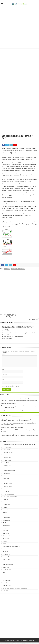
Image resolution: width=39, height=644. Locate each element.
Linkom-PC (31, 640)
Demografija (6, 531)
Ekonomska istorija (7, 536)
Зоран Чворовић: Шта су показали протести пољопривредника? (17, 419)
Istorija (4, 544)
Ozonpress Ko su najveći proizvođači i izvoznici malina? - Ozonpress (18, 434)
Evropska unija (6, 539)
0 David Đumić (6, 450)
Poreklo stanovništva (8, 562)
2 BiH (4, 476)
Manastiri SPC (6, 554)
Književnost (5, 552)
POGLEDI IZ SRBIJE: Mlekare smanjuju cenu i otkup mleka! (16, 421)
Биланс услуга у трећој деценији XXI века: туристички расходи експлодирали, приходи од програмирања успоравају (18, 328)
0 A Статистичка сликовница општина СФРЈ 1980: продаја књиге (19, 445)
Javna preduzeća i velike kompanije (11, 546)
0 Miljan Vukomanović (8, 455)
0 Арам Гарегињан (7, 468)
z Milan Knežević (7, 586)
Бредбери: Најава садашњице (9, 403)
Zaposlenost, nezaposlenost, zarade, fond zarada (15, 588)
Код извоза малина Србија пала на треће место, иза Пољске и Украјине (19, 435)
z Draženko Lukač (7, 580)
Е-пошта (4, 375)
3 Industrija (5, 499)
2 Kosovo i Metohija (7, 484)
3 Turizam (17, 141)
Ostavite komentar (26, 141)
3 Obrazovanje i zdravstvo (9, 502)
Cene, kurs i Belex (7, 528)
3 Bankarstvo (6, 492)
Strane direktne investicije (9, 575)
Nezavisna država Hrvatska (9, 557)
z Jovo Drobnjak (7, 583)
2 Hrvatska (5, 481)
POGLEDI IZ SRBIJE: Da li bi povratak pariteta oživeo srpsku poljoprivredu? (19, 401)
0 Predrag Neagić (7, 460)
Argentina (5, 512)
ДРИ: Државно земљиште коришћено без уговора (14, 410)
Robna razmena (7, 567)
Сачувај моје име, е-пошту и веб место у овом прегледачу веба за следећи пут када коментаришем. (19, 386)
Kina (4, 549)
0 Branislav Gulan (7, 447)
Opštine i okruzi (6, 559)
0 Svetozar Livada (7, 465)
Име (3, 369)
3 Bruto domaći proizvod (8, 494)
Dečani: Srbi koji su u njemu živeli (15, 427)
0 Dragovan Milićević (8, 452)
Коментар (4, 354)
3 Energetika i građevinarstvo (10, 497)
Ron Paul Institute (7, 570)
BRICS (4, 523)
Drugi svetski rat (7, 533)
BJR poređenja (6, 518)
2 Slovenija (5, 489)
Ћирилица (5, 591)
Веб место (4, 380)
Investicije (5, 541)
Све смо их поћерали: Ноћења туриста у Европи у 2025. (19, 333)
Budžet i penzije (6, 525)
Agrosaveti (5, 510)
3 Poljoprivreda (6, 505)
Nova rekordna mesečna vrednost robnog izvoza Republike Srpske (12, 315)
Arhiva (4, 515)
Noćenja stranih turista (18, 269)
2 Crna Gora (6, 478)
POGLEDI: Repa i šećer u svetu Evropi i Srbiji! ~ (13, 423)
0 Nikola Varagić (7, 458)
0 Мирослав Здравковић (9, 471)
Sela (4, 572)
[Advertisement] (19, 27)
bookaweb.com (6, 520)
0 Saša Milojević (7, 463)
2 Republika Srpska (7, 486)
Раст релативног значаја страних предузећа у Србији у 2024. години (18, 398)
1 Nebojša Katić (6, 473)
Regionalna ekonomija (8, 565)
